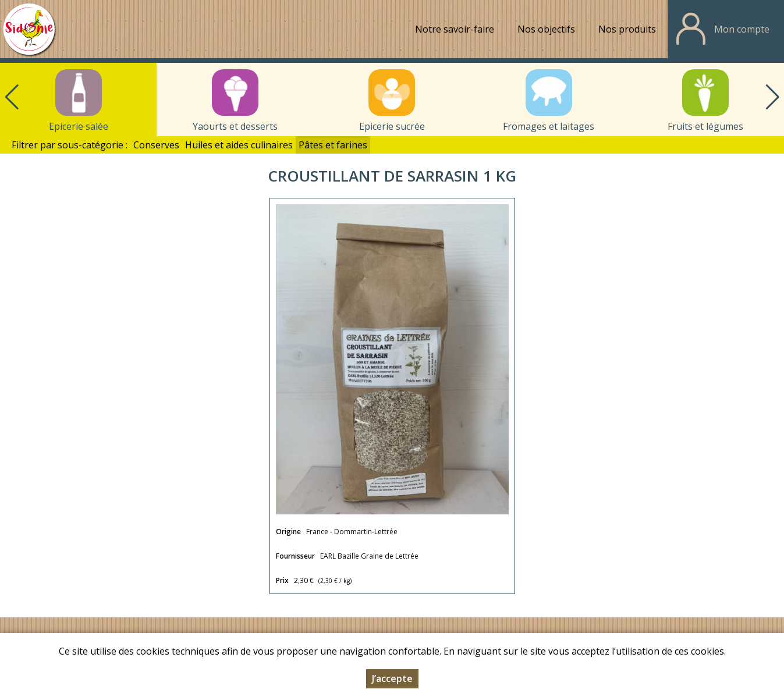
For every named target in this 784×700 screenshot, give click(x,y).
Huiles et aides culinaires (239, 145)
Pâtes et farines (333, 145)
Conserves (156, 145)
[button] (772, 97)
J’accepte (392, 679)
